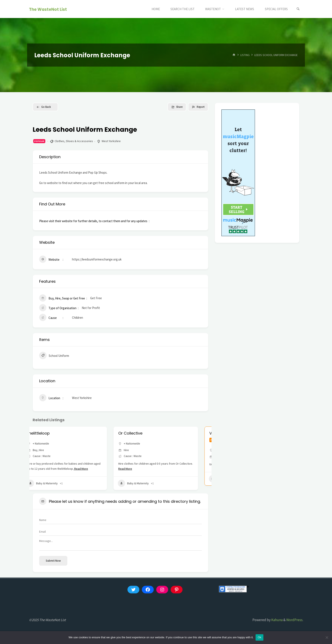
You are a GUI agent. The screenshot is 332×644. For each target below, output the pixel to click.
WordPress (294, 620)
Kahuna (277, 620)
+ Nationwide (51, 443)
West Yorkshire (111, 141)
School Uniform (54, 356)
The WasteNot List (48, 9)
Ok (259, 637)
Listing (245, 55)
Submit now (53, 561)
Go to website (48, 183)
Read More (91, 469)
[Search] (298, 9)
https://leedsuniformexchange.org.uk (97, 259)
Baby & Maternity (53, 483)
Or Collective (141, 433)
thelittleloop (49, 433)
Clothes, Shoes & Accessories (74, 141)
